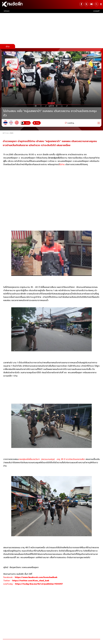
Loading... (71, 123)
